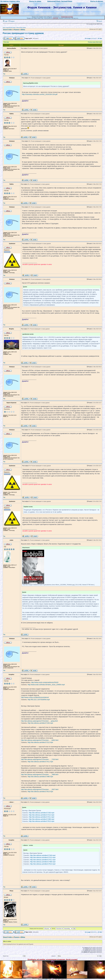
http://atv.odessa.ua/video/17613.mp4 (40, 792)
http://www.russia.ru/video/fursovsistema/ (35, 697)
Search (99, 21)
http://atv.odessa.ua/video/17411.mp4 (40, 762)
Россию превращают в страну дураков (23, 33)
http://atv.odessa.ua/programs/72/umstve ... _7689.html (40, 774)
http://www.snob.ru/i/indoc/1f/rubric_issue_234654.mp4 (46, 685)
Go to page (88, 38)
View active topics (21, 28)
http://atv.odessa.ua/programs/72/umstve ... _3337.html (40, 789)
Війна (23, 30)
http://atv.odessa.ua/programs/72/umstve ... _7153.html (40, 759)
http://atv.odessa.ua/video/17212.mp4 (40, 742)
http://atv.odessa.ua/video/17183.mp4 (40, 723)
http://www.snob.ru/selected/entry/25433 (45, 682)
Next (101, 38)
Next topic (99, 42)
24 (98, 38)
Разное (16, 30)
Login (5, 21)
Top (4, 74)
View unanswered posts (9, 28)
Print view (6, 42)
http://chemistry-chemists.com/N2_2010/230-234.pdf (40, 94)
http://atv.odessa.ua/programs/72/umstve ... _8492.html (40, 740)
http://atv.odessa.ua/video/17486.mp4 (40, 777)
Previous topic (92, 42)
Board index (8, 30)
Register (12, 21)
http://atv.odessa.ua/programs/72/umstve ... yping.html (39, 721)
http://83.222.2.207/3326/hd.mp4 (39, 700)
